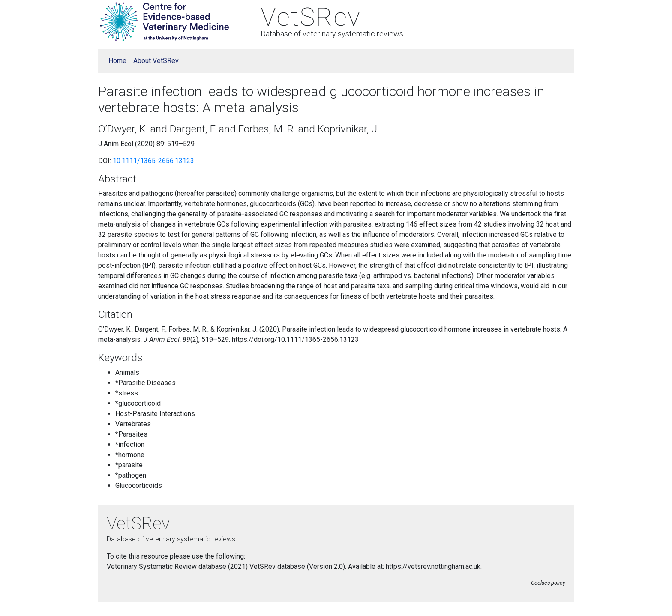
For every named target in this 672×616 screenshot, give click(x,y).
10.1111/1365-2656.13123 (153, 161)
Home (117, 61)
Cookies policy (548, 583)
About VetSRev (156, 61)
